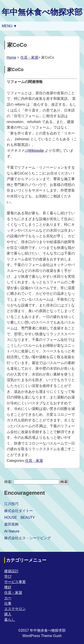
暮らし (10, 620)
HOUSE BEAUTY (20, 518)
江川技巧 (11, 504)
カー (8, 598)
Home (12, 57)
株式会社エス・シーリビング (28, 538)
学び (8, 576)
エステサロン (15, 609)
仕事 (8, 603)
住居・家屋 (29, 57)
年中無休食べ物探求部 (42, 12)
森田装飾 (11, 524)
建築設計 (11, 571)
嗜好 (8, 587)
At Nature (12, 531)
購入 (8, 614)
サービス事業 (15, 582)
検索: (8, 482)
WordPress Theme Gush (42, 636)
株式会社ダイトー (19, 511)
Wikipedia (36, 151)
